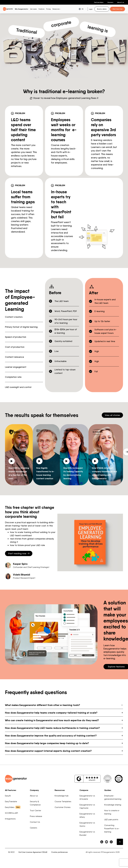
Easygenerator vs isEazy (87, 815)
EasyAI (8, 796)
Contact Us (35, 822)
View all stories (112, 415)
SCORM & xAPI (11, 813)
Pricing (48, 9)
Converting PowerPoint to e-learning (112, 829)
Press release (36, 816)
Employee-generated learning (113, 797)
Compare (84, 790)
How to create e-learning (112, 812)
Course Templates (63, 801)
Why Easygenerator (22, 9)
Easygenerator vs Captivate (87, 806)
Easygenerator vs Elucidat (87, 833)
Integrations (10, 819)
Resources (60, 790)
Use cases (33, 9)
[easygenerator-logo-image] (8, 9)
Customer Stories (63, 807)
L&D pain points (111, 819)
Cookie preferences (59, 852)
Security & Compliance (35, 803)
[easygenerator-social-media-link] (102, 842)
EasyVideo (13, 807)
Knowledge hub (62, 796)
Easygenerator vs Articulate (87, 797)
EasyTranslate (11, 801)
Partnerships (99, 2)
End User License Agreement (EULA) (33, 852)
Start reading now (19, 553)
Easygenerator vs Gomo (87, 824)
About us (121, 2)
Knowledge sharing (113, 805)
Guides (108, 790)
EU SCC (11, 852)
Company (34, 790)
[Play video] (12, 461)
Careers (110, 2)
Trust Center (35, 810)
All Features (11, 790)
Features (41, 9)
